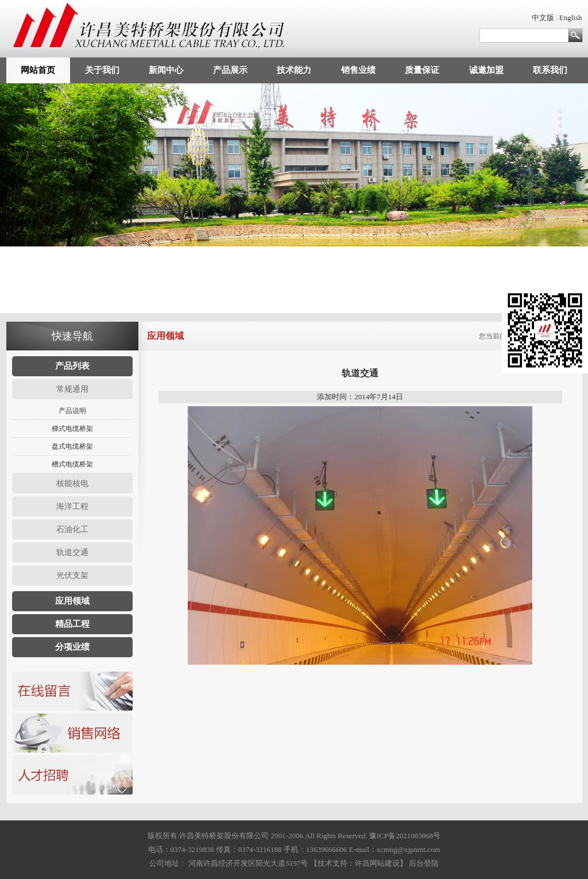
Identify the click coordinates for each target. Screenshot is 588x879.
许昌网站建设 (377, 863)
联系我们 (550, 70)
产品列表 (72, 366)
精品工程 (72, 624)
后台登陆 (424, 863)
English (571, 18)
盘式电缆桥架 (72, 446)
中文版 (543, 18)
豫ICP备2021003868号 (405, 836)
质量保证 (422, 70)
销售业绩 (358, 70)
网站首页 (38, 70)
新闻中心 (166, 70)
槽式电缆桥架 (72, 464)
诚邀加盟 (486, 70)
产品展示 (230, 70)
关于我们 (102, 70)
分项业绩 (72, 647)
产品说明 (72, 411)
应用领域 (72, 601)
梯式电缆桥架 (72, 429)
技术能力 (294, 70)
